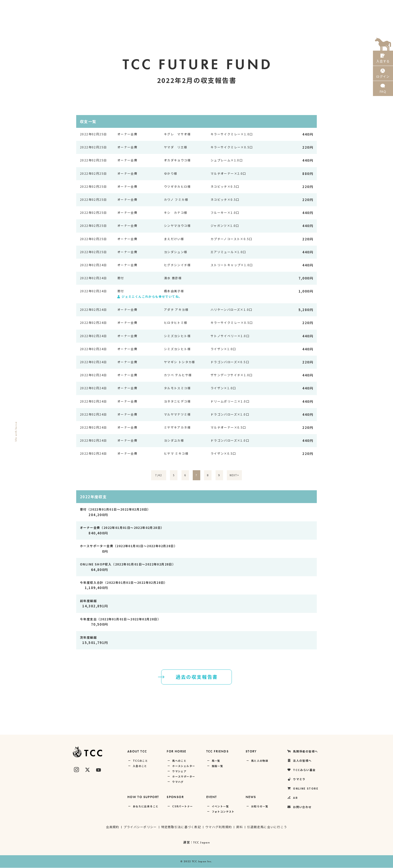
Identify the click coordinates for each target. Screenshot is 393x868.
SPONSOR (175, 797)
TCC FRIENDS (217, 752)
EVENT (212, 797)
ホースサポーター (184, 777)
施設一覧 (218, 766)
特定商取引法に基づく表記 (181, 827)
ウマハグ (178, 782)
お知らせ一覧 (260, 806)
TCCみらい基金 (283, 6)
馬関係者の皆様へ (221, 6)
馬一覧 (216, 761)
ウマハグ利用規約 (219, 827)
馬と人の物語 (260, 761)
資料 (240, 827)
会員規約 (112, 827)
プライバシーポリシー (140, 827)
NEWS (251, 797)
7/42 (159, 475)
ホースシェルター (184, 766)
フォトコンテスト (223, 812)
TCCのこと (140, 761)
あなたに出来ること (146, 806)
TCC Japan (202, 843)
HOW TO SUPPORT (143, 797)
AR (362, 6)
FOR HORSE (176, 752)
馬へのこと (179, 761)
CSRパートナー (182, 806)
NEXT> (234, 475)
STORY (251, 752)
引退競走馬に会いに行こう (268, 827)
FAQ (383, 95)
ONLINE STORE (338, 6)
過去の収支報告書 (186, 677)
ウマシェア (179, 771)
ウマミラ (310, 6)
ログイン (383, 77)
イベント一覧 (220, 806)
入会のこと (140, 766)
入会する (383, 60)
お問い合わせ (299, 807)
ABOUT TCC (137, 752)
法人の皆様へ (253, 6)
